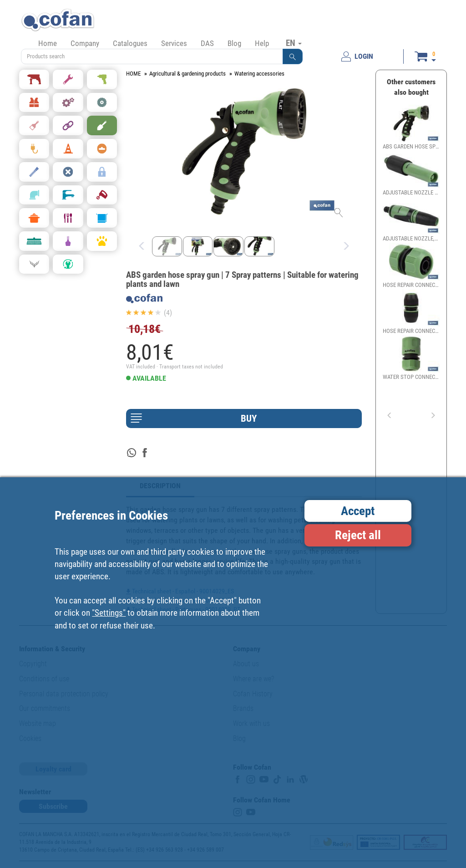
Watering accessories (259, 74)
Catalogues (130, 43)
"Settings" (109, 613)
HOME (133, 74)
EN (294, 43)
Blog (234, 43)
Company (85, 43)
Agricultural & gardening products (187, 74)
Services (174, 43)
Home (48, 43)
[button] (293, 56)
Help (262, 43)
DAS (207, 43)
